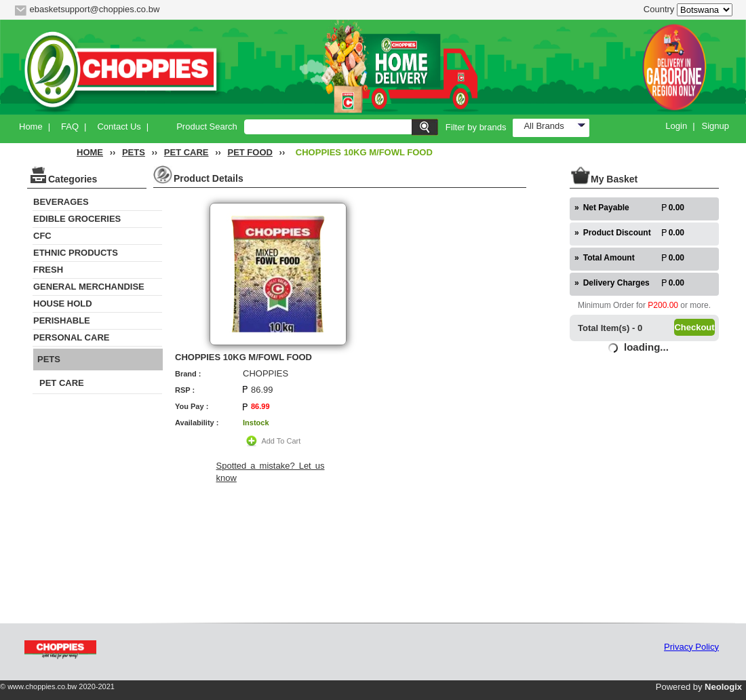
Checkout (694, 327)
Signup (715, 126)
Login (676, 126)
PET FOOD (250, 152)
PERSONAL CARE (71, 337)
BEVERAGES (61, 202)
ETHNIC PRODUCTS (76, 253)
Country (659, 9)
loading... (646, 347)
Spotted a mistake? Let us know (271, 472)
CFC (42, 236)
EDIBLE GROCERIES (77, 219)
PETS (134, 152)
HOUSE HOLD (63, 304)
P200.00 (663, 305)
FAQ (70, 127)
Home (31, 127)
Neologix (723, 687)
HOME (90, 152)
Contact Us (119, 127)
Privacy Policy (691, 647)
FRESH (48, 270)
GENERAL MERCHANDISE (89, 287)
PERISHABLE (62, 320)
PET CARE (186, 152)
